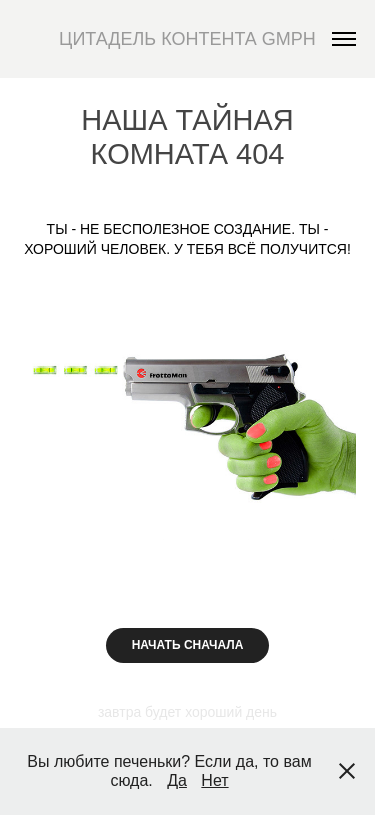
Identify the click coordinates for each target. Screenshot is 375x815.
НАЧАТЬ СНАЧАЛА (188, 645)
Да (177, 780)
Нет (214, 780)
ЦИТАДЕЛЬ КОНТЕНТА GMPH (187, 39)
